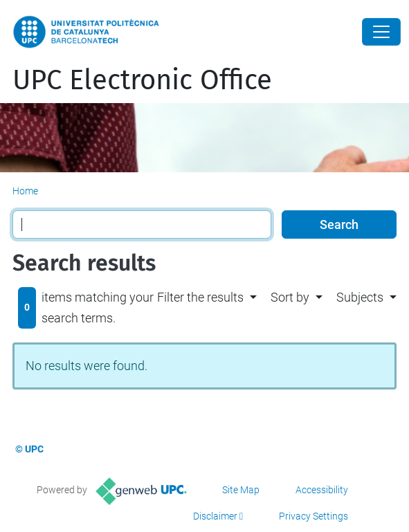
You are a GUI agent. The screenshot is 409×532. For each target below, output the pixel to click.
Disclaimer (215, 516)
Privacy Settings (313, 516)
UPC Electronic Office (142, 80)
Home (25, 191)
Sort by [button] (290, 297)
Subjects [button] (360, 297)
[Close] (381, 32)
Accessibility (322, 490)
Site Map (241, 490)
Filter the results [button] (200, 297)
